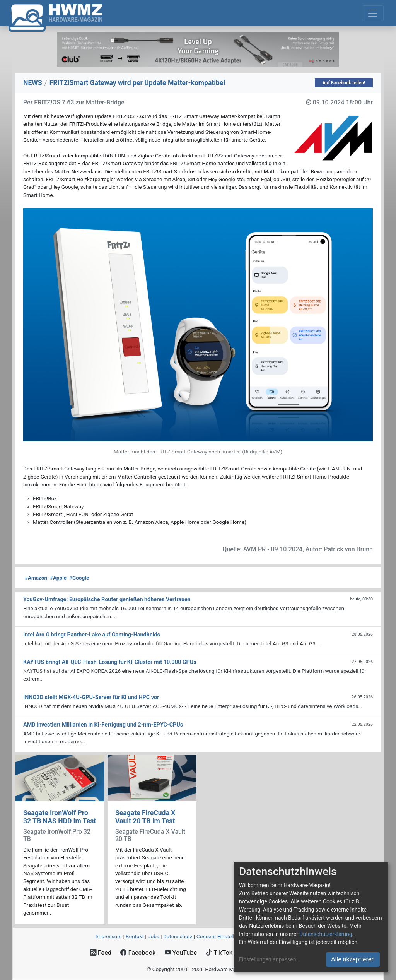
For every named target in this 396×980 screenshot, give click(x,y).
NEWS (33, 83)
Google (79, 578)
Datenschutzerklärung (326, 934)
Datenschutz (178, 936)
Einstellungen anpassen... (270, 959)
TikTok (219, 953)
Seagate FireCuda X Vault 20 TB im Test (145, 817)
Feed (101, 953)
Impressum (109, 936)
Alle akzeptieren (353, 959)
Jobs (154, 936)
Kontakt (135, 936)
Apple (58, 578)
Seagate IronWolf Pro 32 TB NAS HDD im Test (60, 817)
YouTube (181, 953)
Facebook (138, 953)
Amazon (36, 578)
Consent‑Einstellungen (223, 936)
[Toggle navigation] (373, 13)
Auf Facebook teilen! (344, 83)
